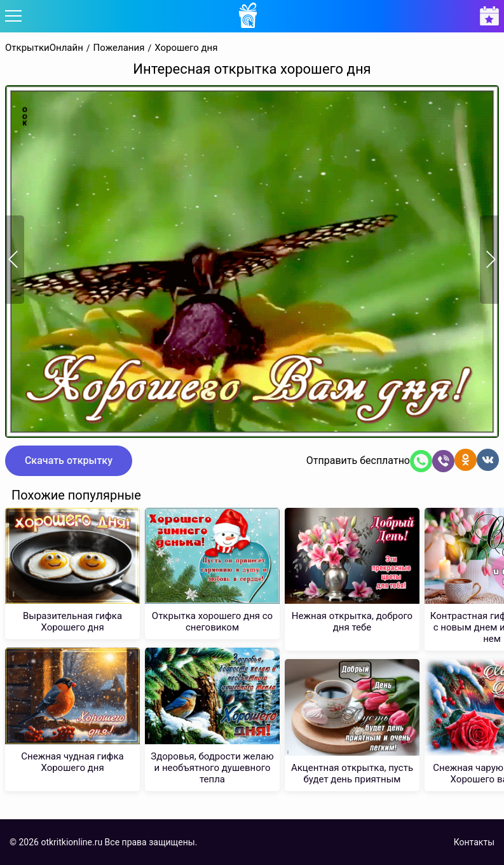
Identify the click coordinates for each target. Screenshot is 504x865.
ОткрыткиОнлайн (44, 48)
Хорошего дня (186, 48)
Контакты (474, 842)
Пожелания (119, 48)
